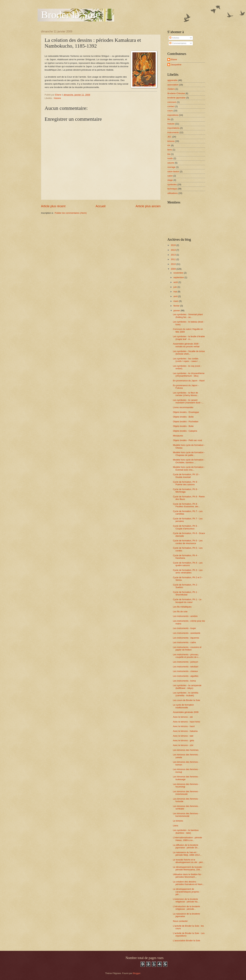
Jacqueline (176, 65)
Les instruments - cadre (184, 642)
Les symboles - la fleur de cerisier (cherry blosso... (186, 394)
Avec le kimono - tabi (183, 736)
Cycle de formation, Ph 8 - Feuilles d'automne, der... (186, 505)
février (177, 306)
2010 (174, 264)
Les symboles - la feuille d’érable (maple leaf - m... (189, 338)
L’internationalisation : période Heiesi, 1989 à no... (187, 839)
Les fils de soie (180, 612)
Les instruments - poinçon (185, 662)
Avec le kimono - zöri (183, 745)
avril (176, 296)
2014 (174, 250)
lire (169, 154)
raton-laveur (173, 171)
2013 (174, 255)
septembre (179, 277)
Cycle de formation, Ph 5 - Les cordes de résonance (188, 542)
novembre (179, 273)
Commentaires (178, 43)
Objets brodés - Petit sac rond (187, 440)
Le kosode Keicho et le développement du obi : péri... (189, 861)
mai (175, 292)
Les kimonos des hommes (186, 750)
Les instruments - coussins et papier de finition (187, 648)
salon (170, 176)
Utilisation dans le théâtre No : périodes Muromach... (188, 876)
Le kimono (178, 821)
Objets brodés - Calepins (185, 431)
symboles (172, 184)
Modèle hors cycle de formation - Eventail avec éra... (189, 468)
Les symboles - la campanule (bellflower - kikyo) (187, 687)
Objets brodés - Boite (183, 417)
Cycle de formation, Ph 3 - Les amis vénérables (188, 571)
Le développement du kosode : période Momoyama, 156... (188, 868)
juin (175, 287)
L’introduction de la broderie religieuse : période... (186, 908)
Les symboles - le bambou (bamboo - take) (186, 831)
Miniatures (178, 436)
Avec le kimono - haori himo (186, 722)
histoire (57, 98)
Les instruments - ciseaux (185, 671)
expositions (173, 115)
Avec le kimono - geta (183, 740)
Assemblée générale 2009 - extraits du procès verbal (186, 345)
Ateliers (171, 89)
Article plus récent (53, 206)
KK (169, 145)
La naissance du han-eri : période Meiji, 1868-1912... (187, 854)
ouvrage (171, 167)
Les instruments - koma (184, 681)
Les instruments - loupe (184, 628)
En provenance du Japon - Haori (189, 381)
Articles (174, 38)
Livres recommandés (183, 407)
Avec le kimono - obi (183, 717)
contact (171, 106)
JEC (169, 137)
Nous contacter (180, 921)
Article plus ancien (148, 206)
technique (172, 189)
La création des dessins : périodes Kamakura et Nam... (188, 883)
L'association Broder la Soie (186, 941)
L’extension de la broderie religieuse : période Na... (186, 900)
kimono (171, 141)
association (173, 85)
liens (170, 150)
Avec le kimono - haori (184, 726)
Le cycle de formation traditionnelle (183, 706)
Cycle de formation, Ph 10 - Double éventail (186, 476)
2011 (174, 259)
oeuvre (171, 163)
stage (170, 180)
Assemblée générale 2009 (186, 712)
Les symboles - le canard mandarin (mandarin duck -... (188, 401)
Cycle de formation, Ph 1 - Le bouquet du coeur (187, 601)
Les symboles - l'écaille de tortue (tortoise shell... (189, 353)
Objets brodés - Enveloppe (186, 412)
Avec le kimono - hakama (185, 731)
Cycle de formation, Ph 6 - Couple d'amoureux (186, 527)
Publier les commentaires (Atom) (71, 213)
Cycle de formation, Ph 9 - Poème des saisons (186, 483)
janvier (177, 310)
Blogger (137, 973)
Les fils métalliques (182, 607)
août (176, 282)
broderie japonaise (176, 98)
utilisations (173, 193)
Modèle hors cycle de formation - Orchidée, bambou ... (189, 461)
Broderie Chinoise (176, 93)
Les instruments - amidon (185, 616)
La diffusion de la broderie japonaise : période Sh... (186, 846)
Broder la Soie (71, 15)
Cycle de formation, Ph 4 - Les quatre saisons (188, 564)
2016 (174, 245)
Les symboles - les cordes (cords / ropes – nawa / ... (187, 360)
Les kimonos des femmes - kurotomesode (186, 815)
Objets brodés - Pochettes (186, 422)
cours (170, 111)
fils (169, 119)
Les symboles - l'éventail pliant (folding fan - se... (188, 316)
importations (173, 128)
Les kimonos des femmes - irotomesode (186, 793)
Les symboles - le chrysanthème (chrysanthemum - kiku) (189, 375)
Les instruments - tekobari (186, 667)
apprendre (172, 80)
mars (176, 301)
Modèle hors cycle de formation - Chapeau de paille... (189, 454)
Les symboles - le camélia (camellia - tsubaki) (186, 694)
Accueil (100, 206)
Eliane (174, 59)
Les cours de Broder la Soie (186, 700)
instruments (173, 132)
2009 (174, 269)
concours (172, 102)
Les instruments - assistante (187, 633)
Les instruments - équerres (186, 638)
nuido (170, 158)
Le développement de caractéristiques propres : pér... (187, 892)
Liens (176, 826)
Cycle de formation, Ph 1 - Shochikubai (186, 593)
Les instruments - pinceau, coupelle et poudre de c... (187, 656)
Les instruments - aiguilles (186, 676)
